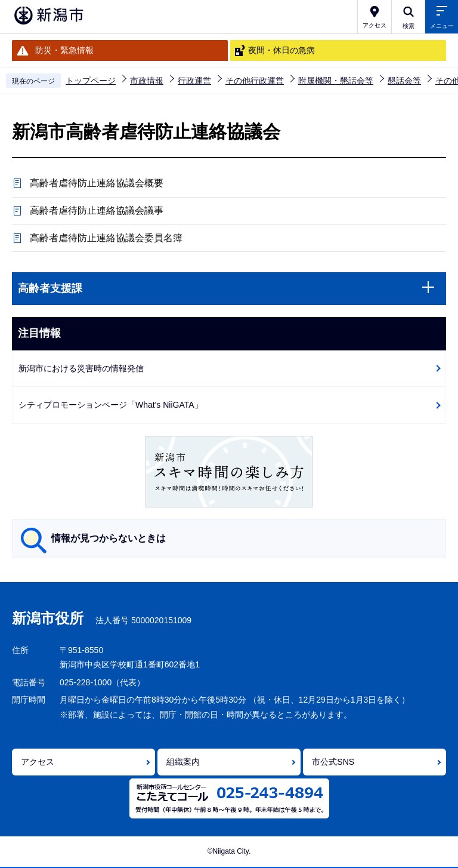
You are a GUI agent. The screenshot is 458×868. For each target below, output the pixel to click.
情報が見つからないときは (109, 538)
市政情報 (147, 81)
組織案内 (183, 762)
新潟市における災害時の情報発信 (81, 368)
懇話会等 (404, 81)
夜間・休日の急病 (281, 50)
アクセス (38, 762)
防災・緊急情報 (64, 50)
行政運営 (194, 81)
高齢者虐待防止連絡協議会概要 (97, 183)
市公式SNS (333, 762)
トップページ (91, 81)
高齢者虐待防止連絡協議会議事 (97, 210)
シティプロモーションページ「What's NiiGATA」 (111, 405)
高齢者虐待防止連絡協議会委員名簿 (106, 238)
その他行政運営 (255, 81)
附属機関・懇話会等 (336, 81)
